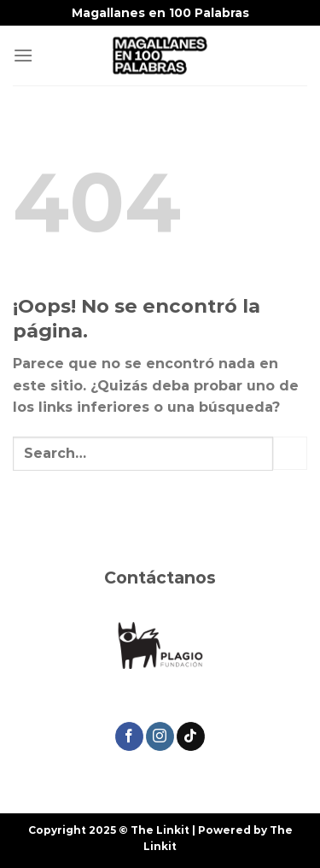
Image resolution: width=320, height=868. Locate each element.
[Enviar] (290, 453)
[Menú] (23, 55)
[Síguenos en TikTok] (191, 736)
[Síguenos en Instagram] (160, 736)
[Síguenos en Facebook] (129, 736)
